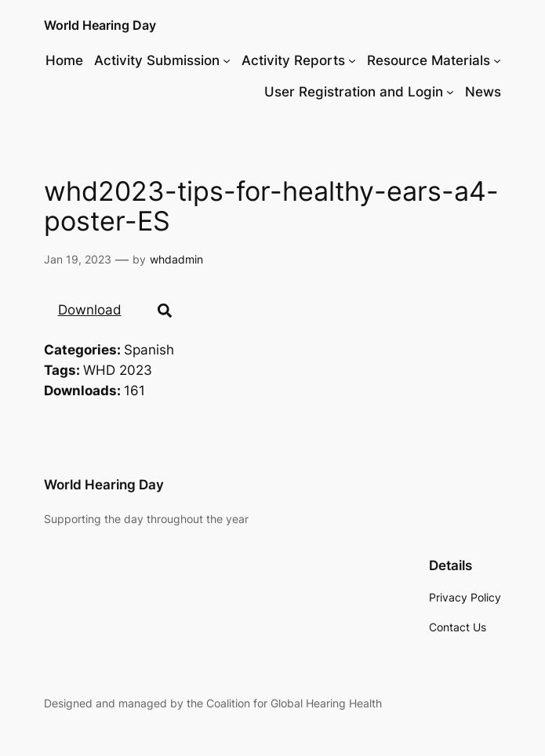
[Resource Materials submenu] (497, 60)
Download (90, 310)
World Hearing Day (100, 25)
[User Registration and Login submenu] (450, 92)
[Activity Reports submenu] (352, 60)
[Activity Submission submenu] (227, 60)
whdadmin (176, 259)
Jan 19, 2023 (78, 259)
